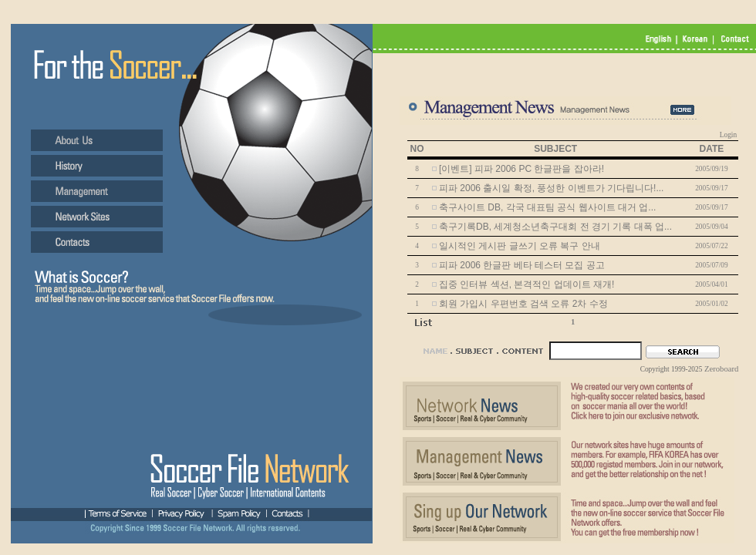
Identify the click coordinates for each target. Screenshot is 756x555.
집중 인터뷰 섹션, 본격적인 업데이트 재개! (526, 284)
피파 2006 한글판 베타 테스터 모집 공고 (522, 265)
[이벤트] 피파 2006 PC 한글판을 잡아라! (521, 169)
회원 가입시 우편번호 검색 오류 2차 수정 (523, 304)
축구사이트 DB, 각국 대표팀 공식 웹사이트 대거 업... (547, 207)
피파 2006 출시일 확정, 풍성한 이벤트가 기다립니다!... (551, 188)
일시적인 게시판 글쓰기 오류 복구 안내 (520, 246)
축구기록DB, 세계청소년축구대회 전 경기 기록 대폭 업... (555, 227)
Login (728, 135)
